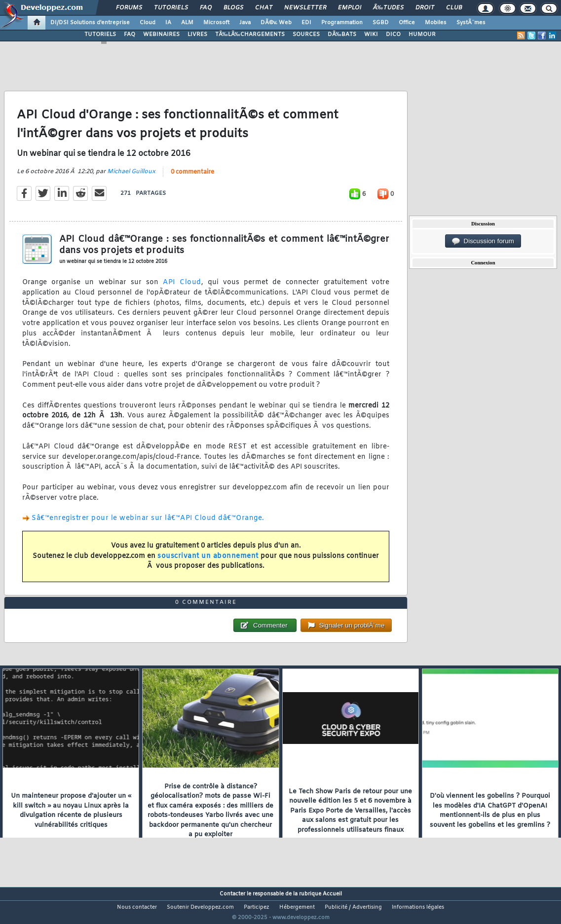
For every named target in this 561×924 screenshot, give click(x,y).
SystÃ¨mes (471, 23)
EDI (306, 23)
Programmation (342, 23)
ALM (187, 23)
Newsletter (305, 8)
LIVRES (197, 35)
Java (245, 23)
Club (454, 8)
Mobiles (436, 23)
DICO (393, 35)
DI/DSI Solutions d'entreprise (90, 23)
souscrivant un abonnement (208, 562)
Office (407, 23)
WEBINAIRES (161, 35)
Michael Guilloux (131, 178)
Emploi (350, 8)
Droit (425, 8)
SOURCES (306, 35)
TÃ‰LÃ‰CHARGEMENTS (250, 35)
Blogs (233, 8)
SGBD (381, 23)
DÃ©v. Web (276, 23)
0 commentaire (192, 178)
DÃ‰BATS (342, 35)
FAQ (206, 8)
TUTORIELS (100, 35)
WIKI (371, 35)
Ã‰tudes (388, 8)
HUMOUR (422, 35)
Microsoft (216, 23)
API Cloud (182, 289)
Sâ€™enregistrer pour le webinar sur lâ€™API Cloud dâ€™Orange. (148, 525)
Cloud (148, 23)
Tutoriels (171, 8)
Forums (129, 8)
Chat (264, 8)
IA (168, 23)
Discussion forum (483, 241)
